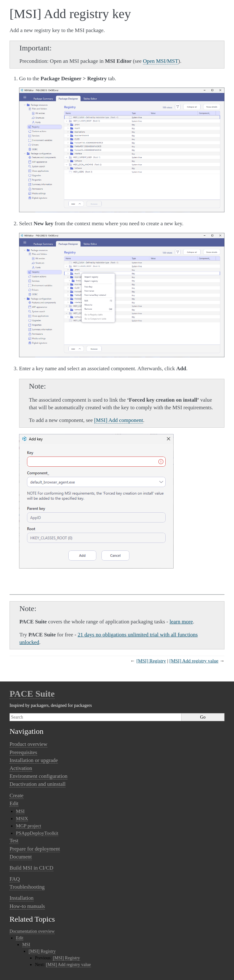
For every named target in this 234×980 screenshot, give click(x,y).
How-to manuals (27, 906)
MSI (20, 811)
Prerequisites (23, 752)
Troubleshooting (27, 887)
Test (14, 841)
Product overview (28, 744)
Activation (21, 768)
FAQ (15, 879)
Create (17, 796)
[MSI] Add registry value (194, 661)
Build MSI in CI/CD (31, 868)
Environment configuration (38, 776)
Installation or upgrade (34, 760)
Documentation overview (32, 931)
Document (21, 857)
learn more (181, 622)
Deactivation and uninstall (38, 784)
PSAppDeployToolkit (37, 833)
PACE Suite (32, 694)
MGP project (28, 826)
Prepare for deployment (35, 849)
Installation (22, 898)
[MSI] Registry (151, 661)
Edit (14, 803)
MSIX (22, 818)
